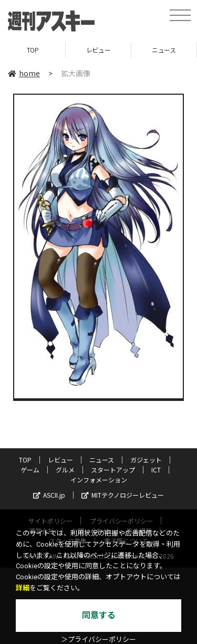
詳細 (23, 588)
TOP (33, 50)
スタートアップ (113, 470)
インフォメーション (99, 480)
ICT (156, 470)
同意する (99, 615)
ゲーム (30, 470)
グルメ (65, 470)
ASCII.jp (49, 495)
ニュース (164, 50)
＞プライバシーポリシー (98, 640)
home (24, 73)
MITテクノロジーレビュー (123, 495)
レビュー (98, 50)
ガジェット (146, 460)
